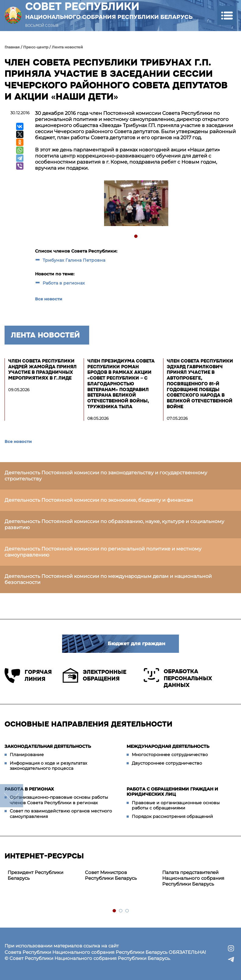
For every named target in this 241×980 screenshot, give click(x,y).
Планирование (27, 755)
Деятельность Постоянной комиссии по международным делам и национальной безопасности (108, 579)
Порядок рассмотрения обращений (172, 816)
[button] (227, 15)
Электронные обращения (94, 675)
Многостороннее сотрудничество (170, 755)
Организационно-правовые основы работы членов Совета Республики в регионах (59, 800)
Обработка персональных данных (178, 678)
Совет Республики (109, 10)
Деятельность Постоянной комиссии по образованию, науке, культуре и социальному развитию (114, 524)
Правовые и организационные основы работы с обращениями (176, 805)
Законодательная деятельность (48, 746)
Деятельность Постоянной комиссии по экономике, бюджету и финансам (99, 500)
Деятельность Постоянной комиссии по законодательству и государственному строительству (106, 476)
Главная (12, 47)
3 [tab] (127, 911)
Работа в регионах (64, 283)
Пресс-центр (36, 47)
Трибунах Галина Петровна (74, 260)
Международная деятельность (168, 746)
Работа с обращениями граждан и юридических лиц (172, 792)
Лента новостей (67, 47)
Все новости (49, 299)
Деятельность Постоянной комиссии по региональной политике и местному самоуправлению (103, 552)
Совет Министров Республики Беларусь (111, 875)
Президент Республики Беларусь (35, 875)
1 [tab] (136, 237)
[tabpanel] (136, 204)
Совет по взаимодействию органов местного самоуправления (61, 814)
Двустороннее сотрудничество (167, 763)
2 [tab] (121, 911)
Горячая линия (28, 676)
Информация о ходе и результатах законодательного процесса (48, 766)
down (12, 796)
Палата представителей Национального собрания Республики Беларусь (193, 878)
